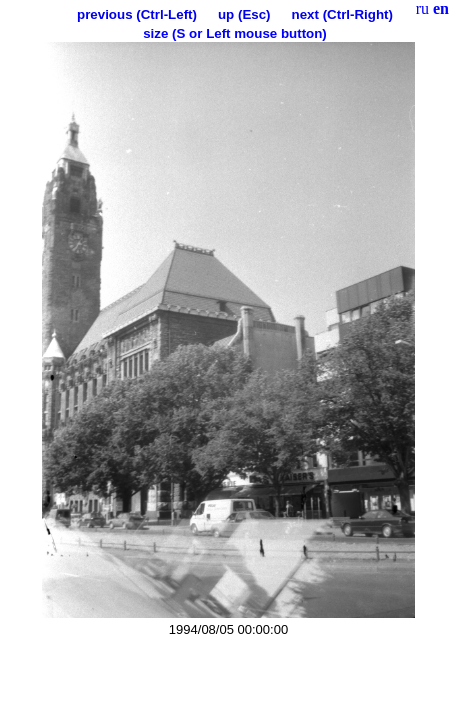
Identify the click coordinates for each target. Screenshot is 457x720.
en (441, 8)
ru (422, 8)
